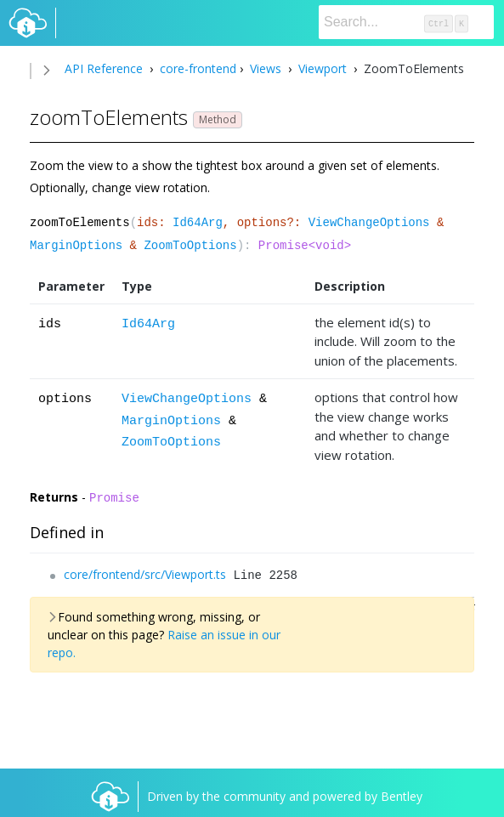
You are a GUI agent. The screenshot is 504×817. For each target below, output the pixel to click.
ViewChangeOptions (369, 223)
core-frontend (196, 68)
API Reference (104, 68)
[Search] (406, 22)
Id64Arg (198, 223)
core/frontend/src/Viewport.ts (145, 574)
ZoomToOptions (190, 246)
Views (266, 68)
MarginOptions (76, 246)
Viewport (323, 68)
